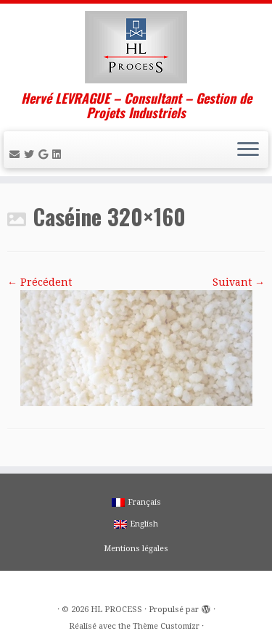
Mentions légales (136, 549)
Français (136, 502)
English (136, 524)
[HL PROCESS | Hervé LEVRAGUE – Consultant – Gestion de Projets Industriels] (136, 47)
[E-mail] (17, 154)
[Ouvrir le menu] (248, 150)
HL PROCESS (116, 610)
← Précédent (40, 282)
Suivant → (239, 282)
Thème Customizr (166, 626)
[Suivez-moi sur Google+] (45, 154)
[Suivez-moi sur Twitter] (31, 154)
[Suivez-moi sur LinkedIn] (59, 154)
